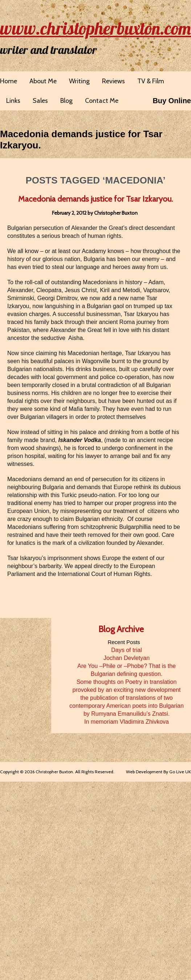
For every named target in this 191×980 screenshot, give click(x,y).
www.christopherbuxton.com (95, 28)
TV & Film (151, 81)
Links (13, 101)
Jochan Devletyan (127, 658)
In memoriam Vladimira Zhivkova (127, 722)
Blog (66, 101)
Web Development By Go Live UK (159, 772)
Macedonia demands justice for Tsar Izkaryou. (95, 199)
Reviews (113, 81)
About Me (43, 81)
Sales (40, 101)
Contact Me (102, 101)
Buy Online (172, 101)
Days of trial (126, 650)
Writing (79, 81)
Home (9, 81)
